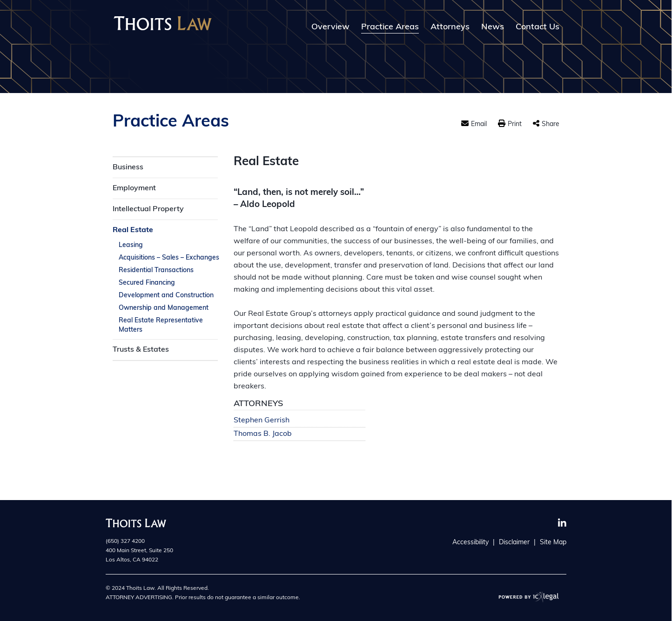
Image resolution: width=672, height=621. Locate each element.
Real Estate (133, 230)
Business (128, 167)
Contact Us (538, 27)
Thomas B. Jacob (263, 434)
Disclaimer (514, 543)
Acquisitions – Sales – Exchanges (169, 258)
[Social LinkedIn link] (562, 523)
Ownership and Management (164, 308)
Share (551, 124)
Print (515, 124)
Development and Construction (166, 296)
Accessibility (470, 543)
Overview (330, 27)
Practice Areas (390, 27)
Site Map (553, 543)
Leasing (131, 245)
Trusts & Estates (141, 350)
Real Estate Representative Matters (161, 325)
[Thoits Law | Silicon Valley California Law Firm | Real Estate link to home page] (163, 23)
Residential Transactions (156, 270)
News (493, 27)
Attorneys (450, 27)
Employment (134, 188)
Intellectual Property (148, 209)
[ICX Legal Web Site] (529, 597)
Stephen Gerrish (262, 421)
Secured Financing (147, 283)
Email (479, 124)
